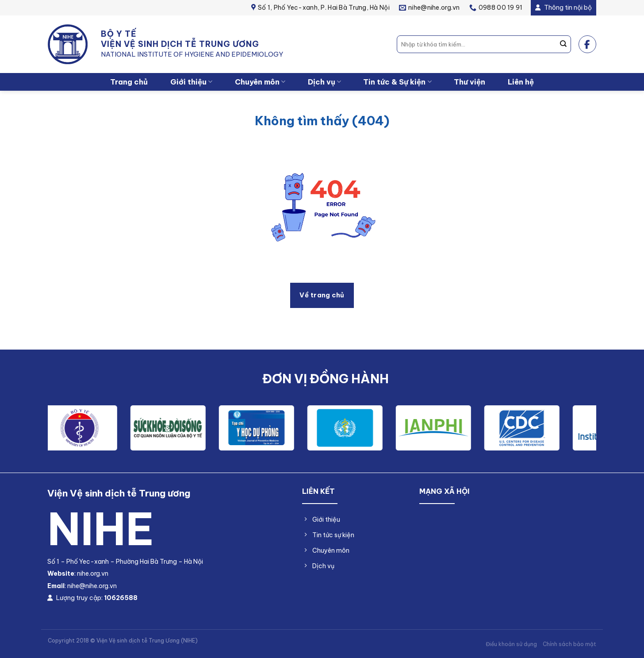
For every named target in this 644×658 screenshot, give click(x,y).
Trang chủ (129, 82)
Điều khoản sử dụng (511, 644)
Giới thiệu (191, 82)
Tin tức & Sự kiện (397, 82)
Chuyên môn (260, 82)
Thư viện (470, 82)
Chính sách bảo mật (569, 644)
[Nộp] (563, 44)
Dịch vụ (324, 82)
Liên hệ (521, 82)
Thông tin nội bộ (563, 8)
